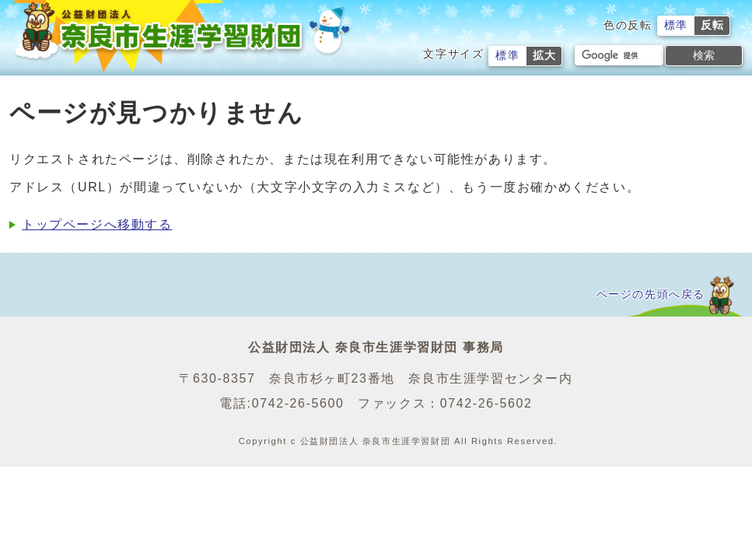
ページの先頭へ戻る (651, 294)
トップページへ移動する (97, 224)
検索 (704, 55)
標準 (676, 25)
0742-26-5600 (298, 403)
